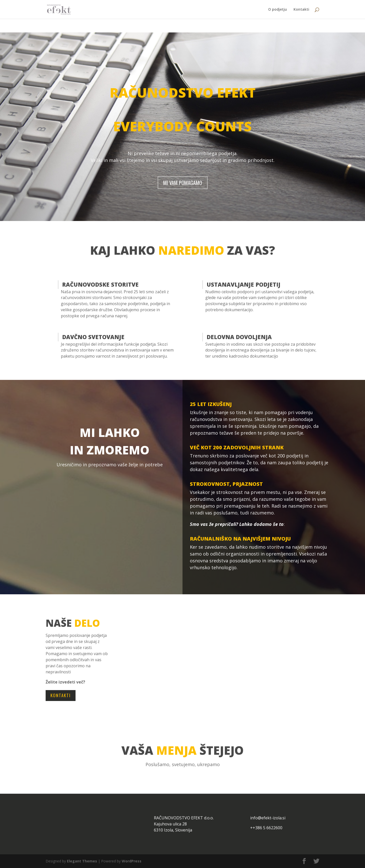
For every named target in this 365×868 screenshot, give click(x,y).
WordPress (132, 861)
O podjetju (278, 10)
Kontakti (301, 10)
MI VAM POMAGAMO (183, 183)
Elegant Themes (82, 861)
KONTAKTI (61, 695)
